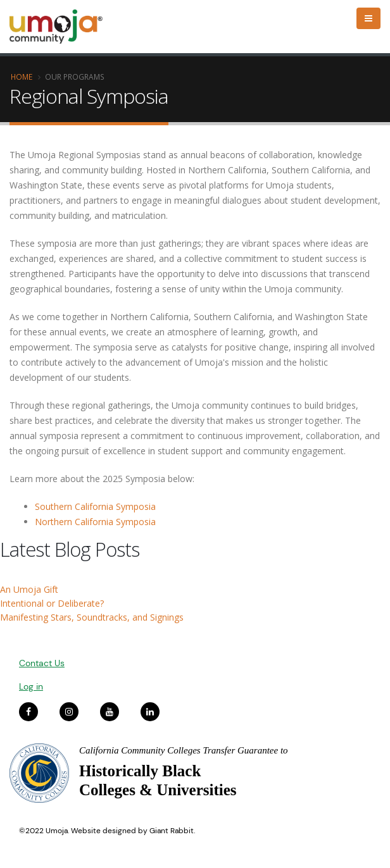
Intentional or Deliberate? (52, 603)
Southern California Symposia (95, 506)
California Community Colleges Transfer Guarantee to (184, 750)
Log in (31, 686)
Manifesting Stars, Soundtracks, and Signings (92, 617)
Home (22, 77)
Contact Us (42, 663)
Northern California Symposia (95, 522)
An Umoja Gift (29, 589)
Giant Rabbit (172, 831)
